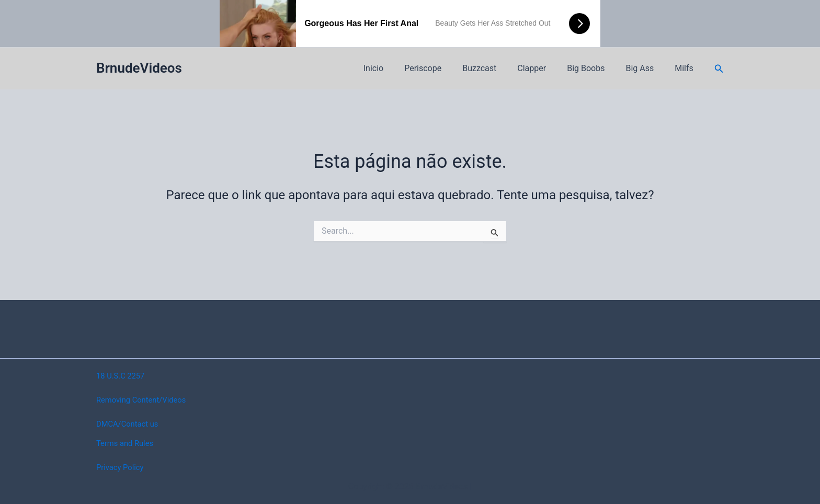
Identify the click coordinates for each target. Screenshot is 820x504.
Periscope (446, 68)
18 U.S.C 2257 (123, 376)
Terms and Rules (127, 443)
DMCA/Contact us (130, 424)
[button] (719, 69)
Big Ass (646, 68)
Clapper (546, 68)
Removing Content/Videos (145, 400)
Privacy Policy (122, 467)
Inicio (401, 68)
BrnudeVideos (139, 68)
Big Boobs (596, 68)
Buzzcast (498, 68)
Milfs (686, 68)
